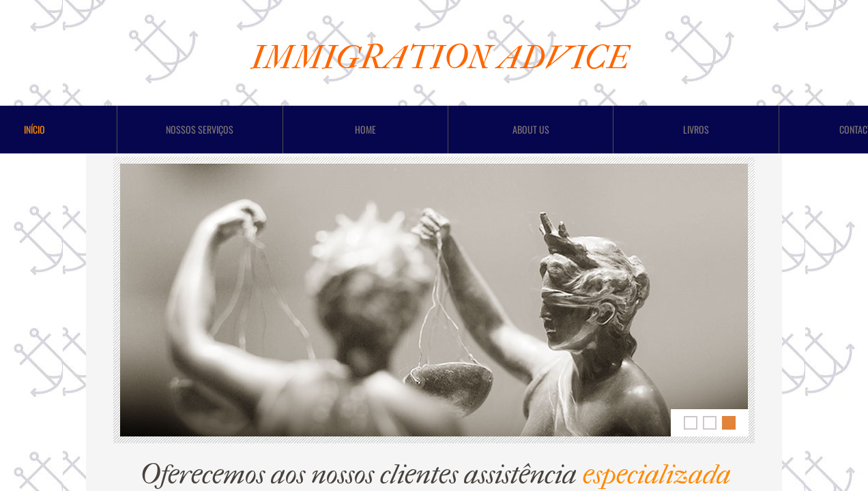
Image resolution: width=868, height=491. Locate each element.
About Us (531, 129)
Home (365, 129)
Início (34, 129)
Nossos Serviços (200, 129)
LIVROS (696, 129)
